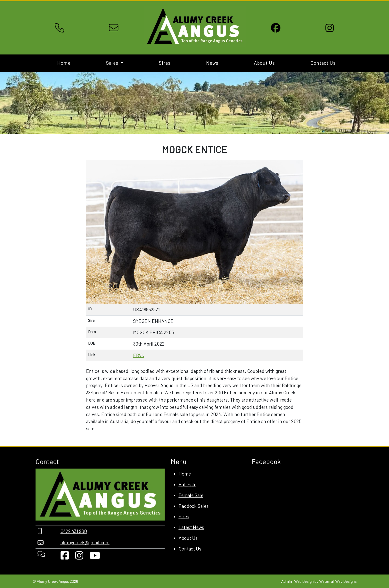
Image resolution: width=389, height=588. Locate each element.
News (212, 63)
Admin (287, 581)
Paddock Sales (194, 506)
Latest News (191, 527)
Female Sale (191, 495)
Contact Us (323, 63)
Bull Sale (187, 484)
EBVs (138, 355)
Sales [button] (113, 63)
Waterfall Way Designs (338, 581)
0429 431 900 (74, 531)
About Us (264, 63)
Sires (165, 63)
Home (64, 63)
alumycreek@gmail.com (85, 542)
